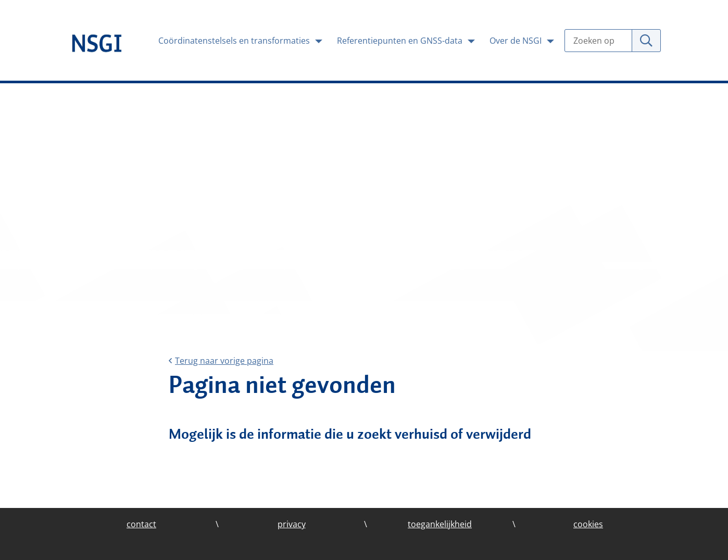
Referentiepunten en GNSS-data (401, 41)
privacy (292, 524)
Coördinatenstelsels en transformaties (235, 41)
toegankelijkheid (440, 524)
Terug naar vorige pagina (221, 361)
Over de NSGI (517, 41)
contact (141, 524)
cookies (588, 524)
